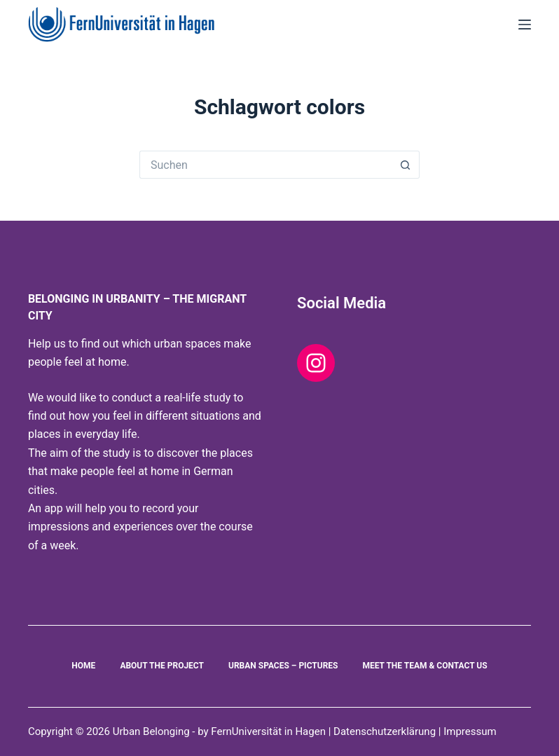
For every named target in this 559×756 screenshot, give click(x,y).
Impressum (470, 731)
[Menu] (525, 25)
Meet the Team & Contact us (425, 666)
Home (83, 666)
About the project (162, 666)
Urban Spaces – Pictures (283, 666)
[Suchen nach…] (265, 165)
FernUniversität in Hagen (268, 731)
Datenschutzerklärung (386, 731)
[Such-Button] (406, 165)
